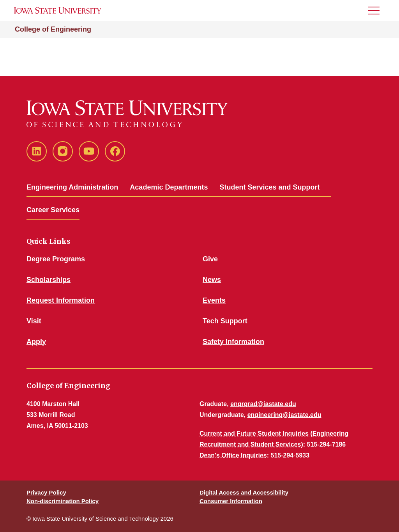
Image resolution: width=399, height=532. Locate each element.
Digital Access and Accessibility (244, 492)
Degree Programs (56, 259)
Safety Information (233, 342)
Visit (34, 321)
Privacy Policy (46, 492)
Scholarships (49, 280)
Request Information (61, 300)
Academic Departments (169, 187)
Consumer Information (231, 501)
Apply (36, 342)
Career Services (53, 210)
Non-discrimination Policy (63, 501)
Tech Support (225, 321)
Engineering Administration (72, 187)
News (212, 280)
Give (210, 259)
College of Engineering (53, 29)
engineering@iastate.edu (284, 415)
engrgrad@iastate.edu (263, 404)
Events (214, 300)
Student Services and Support (269, 187)
